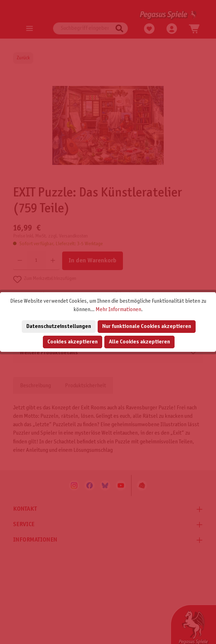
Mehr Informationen (118, 310)
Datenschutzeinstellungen (59, 326)
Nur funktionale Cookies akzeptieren (147, 326)
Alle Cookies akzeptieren (139, 342)
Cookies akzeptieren (73, 342)
